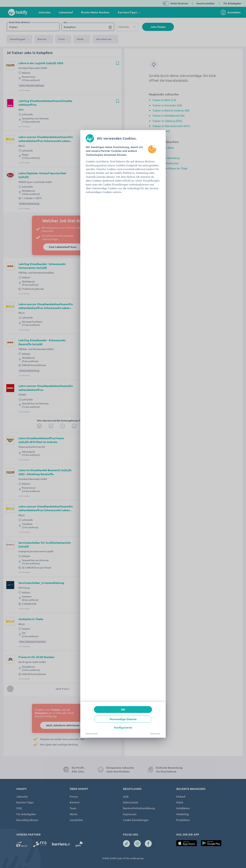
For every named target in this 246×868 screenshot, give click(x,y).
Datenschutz (92, 733)
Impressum (155, 733)
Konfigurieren (123, 727)
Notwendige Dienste (123, 719)
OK (123, 709)
